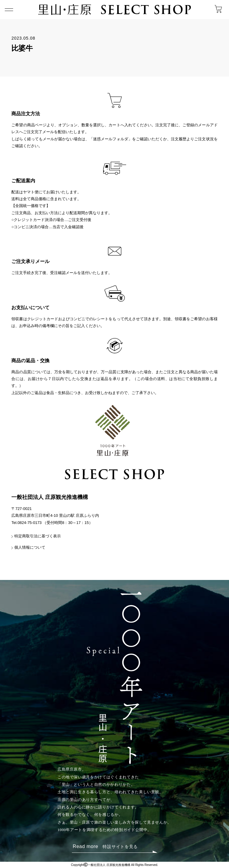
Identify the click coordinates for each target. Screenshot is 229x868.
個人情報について (30, 547)
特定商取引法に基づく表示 (38, 536)
